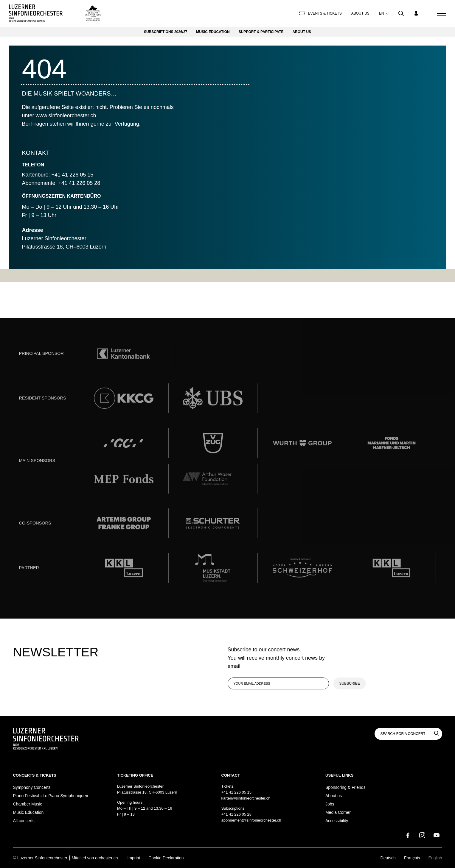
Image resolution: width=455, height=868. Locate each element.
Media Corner (338, 812)
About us (360, 13)
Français (412, 858)
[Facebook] (408, 835)
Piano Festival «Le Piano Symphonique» (51, 796)
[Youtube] (437, 835)
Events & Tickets (320, 13)
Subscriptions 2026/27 (166, 32)
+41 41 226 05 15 (237, 792)
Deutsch (388, 858)
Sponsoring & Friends (345, 787)
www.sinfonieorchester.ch (66, 115)
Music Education (213, 32)
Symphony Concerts (32, 787)
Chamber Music (28, 804)
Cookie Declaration (166, 858)
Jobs (330, 804)
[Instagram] (422, 835)
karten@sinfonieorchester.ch (246, 798)
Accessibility (337, 821)
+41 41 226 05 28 (237, 814)
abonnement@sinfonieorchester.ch (251, 820)
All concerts (24, 821)
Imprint (134, 858)
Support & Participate (261, 32)
